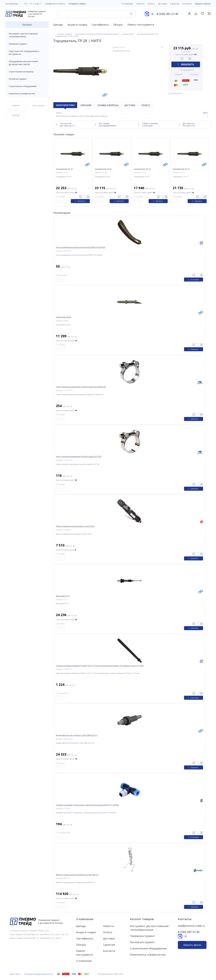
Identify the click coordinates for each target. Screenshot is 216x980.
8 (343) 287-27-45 (167, 14)
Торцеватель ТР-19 (64, 169)
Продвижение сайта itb (110, 974)
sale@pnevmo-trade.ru (55, 4)
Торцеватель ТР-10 (142, 169)
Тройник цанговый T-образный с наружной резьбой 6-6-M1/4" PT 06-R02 (87, 805)
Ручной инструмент (27, 79)
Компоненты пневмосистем (27, 94)
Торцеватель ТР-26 (103, 169)
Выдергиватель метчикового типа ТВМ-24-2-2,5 (77, 735)
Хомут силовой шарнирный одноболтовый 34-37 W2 (79, 457)
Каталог (27, 25)
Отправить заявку (77, 4)
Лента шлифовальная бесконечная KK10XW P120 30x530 (81, 247)
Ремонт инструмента (141, 25)
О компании (85, 919)
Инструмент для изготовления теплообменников (27, 35)
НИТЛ (205, 113)
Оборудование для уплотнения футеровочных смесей (27, 63)
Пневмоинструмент (27, 44)
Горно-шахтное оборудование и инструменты (27, 53)
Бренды (58, 25)
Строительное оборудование (27, 86)
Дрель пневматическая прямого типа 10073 (75, 526)
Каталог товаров (142, 919)
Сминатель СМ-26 (64, 317)
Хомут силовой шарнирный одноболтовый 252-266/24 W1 (81, 387)
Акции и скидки (77, 25)
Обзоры (118, 25)
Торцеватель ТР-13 (181, 169)
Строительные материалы (21, 72)
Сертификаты (100, 25)
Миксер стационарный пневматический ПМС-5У (77, 875)
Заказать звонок (203, 4)
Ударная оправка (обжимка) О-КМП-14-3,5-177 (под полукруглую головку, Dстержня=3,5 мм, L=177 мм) (100, 666)
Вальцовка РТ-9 (63, 596)
